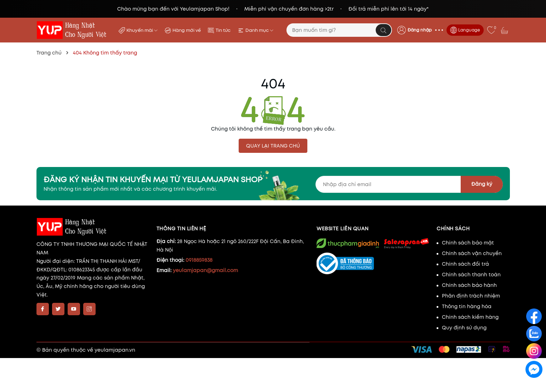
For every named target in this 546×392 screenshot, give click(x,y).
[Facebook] (43, 309)
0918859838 (199, 260)
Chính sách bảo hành (469, 285)
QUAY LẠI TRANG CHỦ (273, 146)
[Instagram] (89, 309)
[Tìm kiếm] (383, 30)
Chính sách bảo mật (468, 243)
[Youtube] (74, 309)
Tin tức (223, 30)
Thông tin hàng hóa (467, 306)
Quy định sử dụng (464, 328)
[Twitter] (58, 309)
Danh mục (259, 30)
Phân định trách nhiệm (471, 296)
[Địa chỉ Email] (409, 184)
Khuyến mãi (142, 30)
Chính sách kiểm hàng (470, 317)
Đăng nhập (420, 30)
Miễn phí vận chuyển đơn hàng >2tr (289, 9)
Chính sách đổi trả (465, 264)
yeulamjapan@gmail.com (205, 270)
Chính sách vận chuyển (472, 253)
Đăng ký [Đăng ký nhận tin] (482, 184)
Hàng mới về (187, 30)
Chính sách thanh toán (471, 275)
